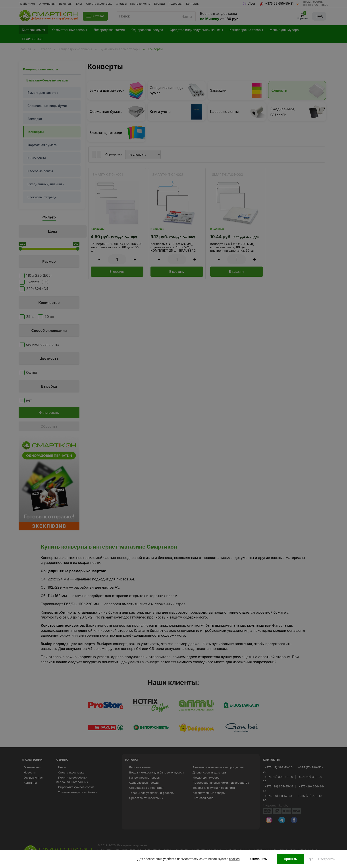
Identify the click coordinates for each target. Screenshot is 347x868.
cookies (234, 859)
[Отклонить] (258, 859)
